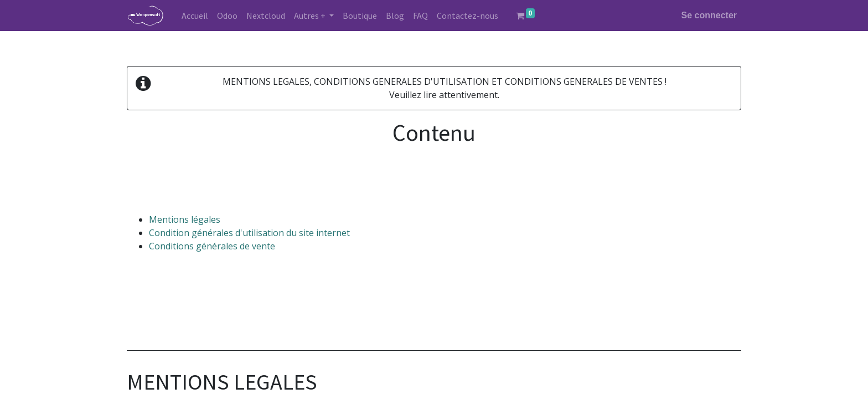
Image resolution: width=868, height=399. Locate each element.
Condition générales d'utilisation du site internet (249, 233)
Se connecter (709, 15)
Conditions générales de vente (212, 246)
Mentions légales (185, 219)
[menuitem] (195, 16)
